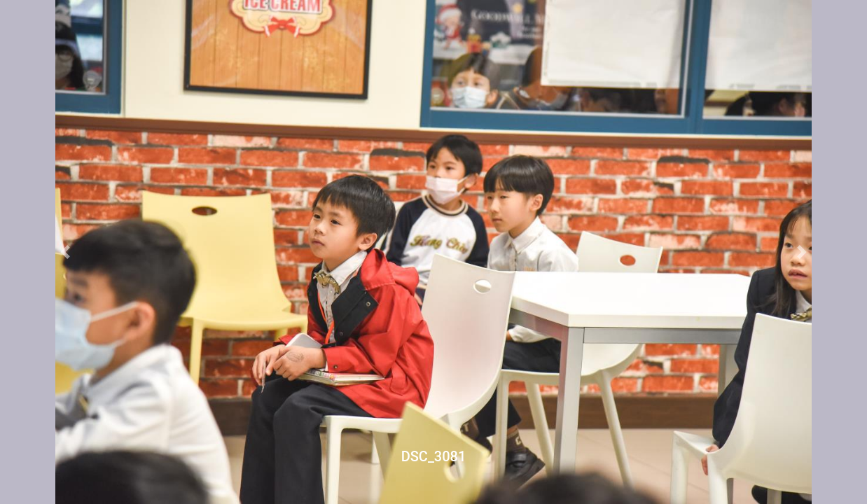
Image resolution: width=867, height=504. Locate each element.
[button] (65, 252)
